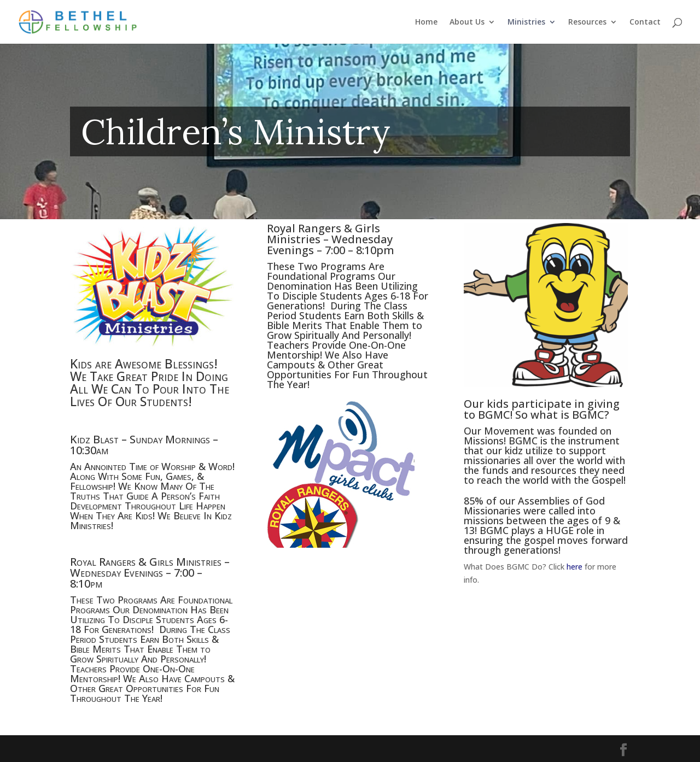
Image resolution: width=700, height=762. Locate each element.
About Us (467, 22)
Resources (587, 22)
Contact (645, 22)
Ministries (526, 22)
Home (426, 22)
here (574, 567)
